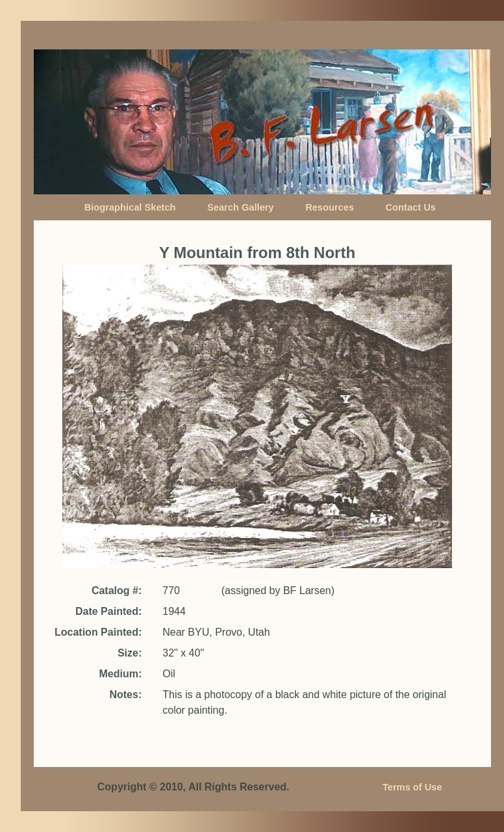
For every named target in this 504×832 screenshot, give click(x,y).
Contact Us (411, 207)
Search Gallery (241, 207)
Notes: (125, 695)
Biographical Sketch (130, 207)
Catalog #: (117, 591)
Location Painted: (98, 632)
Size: (130, 653)
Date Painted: (108, 611)
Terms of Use (412, 787)
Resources (330, 207)
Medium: (120, 674)
